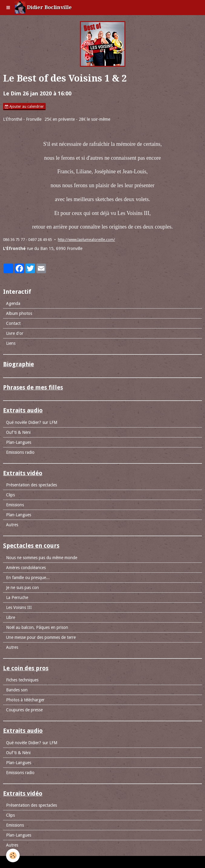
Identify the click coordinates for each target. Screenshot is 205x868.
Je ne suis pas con (22, 588)
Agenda (13, 303)
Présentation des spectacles (31, 485)
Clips (10, 495)
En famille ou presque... (28, 578)
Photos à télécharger (25, 700)
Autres (12, 525)
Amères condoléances (26, 568)
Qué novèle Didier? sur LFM (32, 422)
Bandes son (17, 690)
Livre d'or (15, 333)
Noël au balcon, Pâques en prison (37, 627)
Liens (11, 343)
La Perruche (17, 597)
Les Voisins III (19, 607)
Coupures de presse (24, 710)
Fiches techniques (22, 680)
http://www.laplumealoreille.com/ (86, 240)
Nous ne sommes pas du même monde (42, 558)
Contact (13, 323)
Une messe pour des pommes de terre (41, 637)
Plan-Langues (19, 442)
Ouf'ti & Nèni (18, 432)
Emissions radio (20, 452)
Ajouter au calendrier (24, 107)
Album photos (19, 313)
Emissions (15, 505)
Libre (11, 617)
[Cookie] (13, 855)
